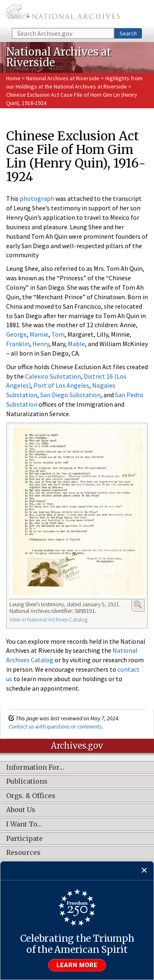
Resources (23, 853)
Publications (27, 782)
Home (13, 78)
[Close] (144, 871)
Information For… (35, 768)
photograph (37, 198)
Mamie (39, 334)
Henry (41, 344)
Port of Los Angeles (61, 385)
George (16, 334)
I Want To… (24, 824)
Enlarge (138, 605)
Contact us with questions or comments (55, 726)
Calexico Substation (53, 376)
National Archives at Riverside (63, 78)
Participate (24, 839)
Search (128, 33)
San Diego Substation (70, 395)
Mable (76, 344)
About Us (21, 810)
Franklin (18, 344)
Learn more (77, 965)
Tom (58, 334)
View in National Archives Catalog (48, 619)
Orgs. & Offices (31, 796)
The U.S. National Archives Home (63, 13)
